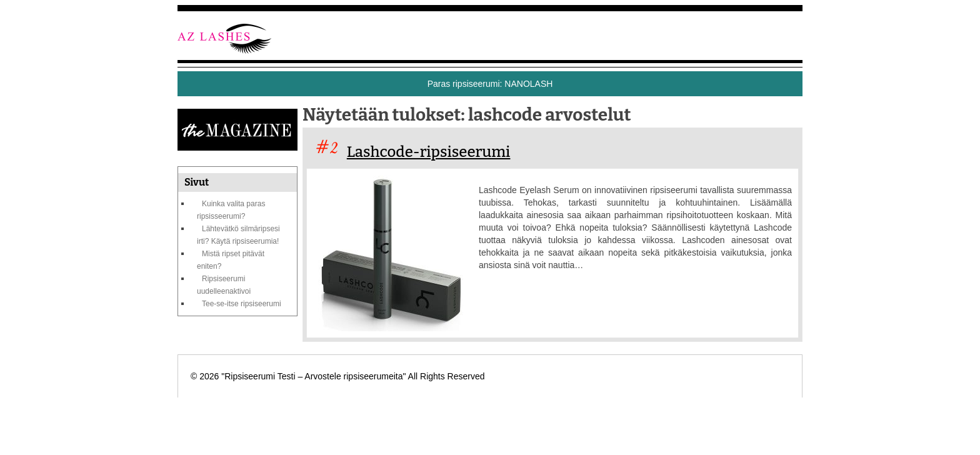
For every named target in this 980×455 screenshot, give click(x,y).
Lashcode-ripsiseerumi (429, 152)
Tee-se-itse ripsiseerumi (242, 304)
